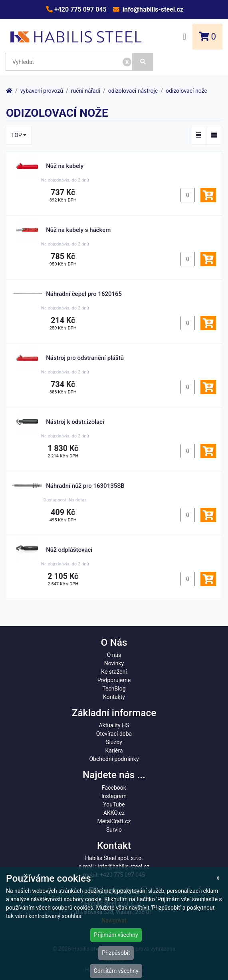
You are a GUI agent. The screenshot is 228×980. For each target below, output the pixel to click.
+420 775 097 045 (80, 9)
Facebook (114, 788)
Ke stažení (114, 672)
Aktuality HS (114, 725)
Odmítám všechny (116, 971)
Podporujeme (114, 680)
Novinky (114, 663)
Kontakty (114, 697)
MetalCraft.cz (114, 821)
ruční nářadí (86, 91)
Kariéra (114, 750)
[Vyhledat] (143, 62)
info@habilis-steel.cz (152, 9)
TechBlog (114, 689)
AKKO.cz (114, 813)
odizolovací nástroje (133, 91)
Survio (114, 830)
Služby (114, 742)
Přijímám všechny (116, 935)
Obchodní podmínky (114, 759)
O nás (114, 655)
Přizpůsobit (116, 953)
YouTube (114, 804)
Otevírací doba (114, 734)
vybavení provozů (42, 91)
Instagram (114, 796)
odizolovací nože (186, 91)
